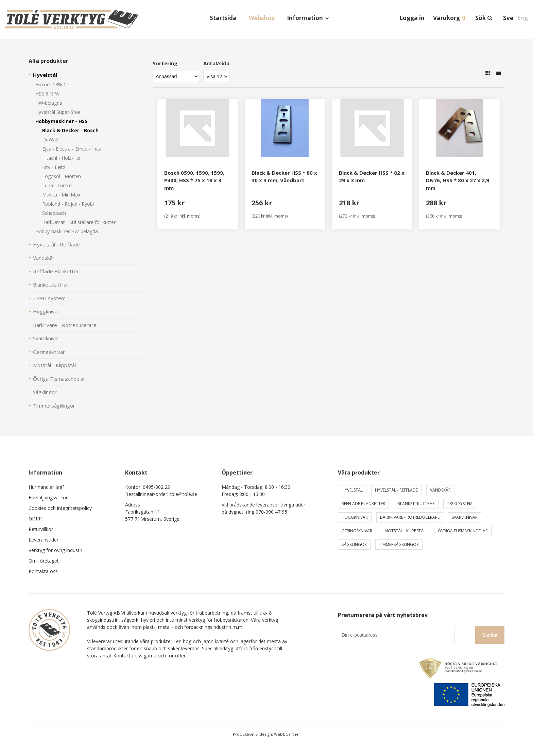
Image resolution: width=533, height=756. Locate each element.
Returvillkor (41, 529)
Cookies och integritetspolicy (60, 508)
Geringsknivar (49, 352)
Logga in (412, 18)
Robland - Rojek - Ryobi (68, 204)
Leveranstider (44, 540)
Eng (522, 18)
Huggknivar (46, 311)
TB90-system (49, 298)
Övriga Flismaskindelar (59, 379)
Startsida (223, 18)
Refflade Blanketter (56, 271)
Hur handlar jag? (46, 487)
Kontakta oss (43, 571)
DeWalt (50, 140)
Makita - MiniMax (61, 195)
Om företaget (44, 561)
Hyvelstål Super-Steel (58, 112)
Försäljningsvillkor (48, 497)
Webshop (262, 18)
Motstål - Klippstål (54, 365)
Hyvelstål (45, 75)
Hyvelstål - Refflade (56, 244)
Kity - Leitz (54, 167)
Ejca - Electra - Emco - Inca (72, 149)
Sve (508, 18)
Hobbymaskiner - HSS (61, 121)
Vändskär (44, 258)
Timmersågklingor (54, 406)
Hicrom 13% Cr (52, 84)
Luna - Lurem (57, 185)
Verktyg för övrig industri (55, 550)
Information (305, 18)
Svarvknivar (46, 338)
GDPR (35, 519)
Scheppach (54, 213)
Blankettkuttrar (51, 285)
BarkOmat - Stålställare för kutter (79, 222)
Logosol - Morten (62, 176)
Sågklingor (45, 392)
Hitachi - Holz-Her (62, 158)
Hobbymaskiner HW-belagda (67, 231)
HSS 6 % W (47, 94)
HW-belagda (49, 103)
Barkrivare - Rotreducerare (65, 325)
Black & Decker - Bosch (70, 130)
